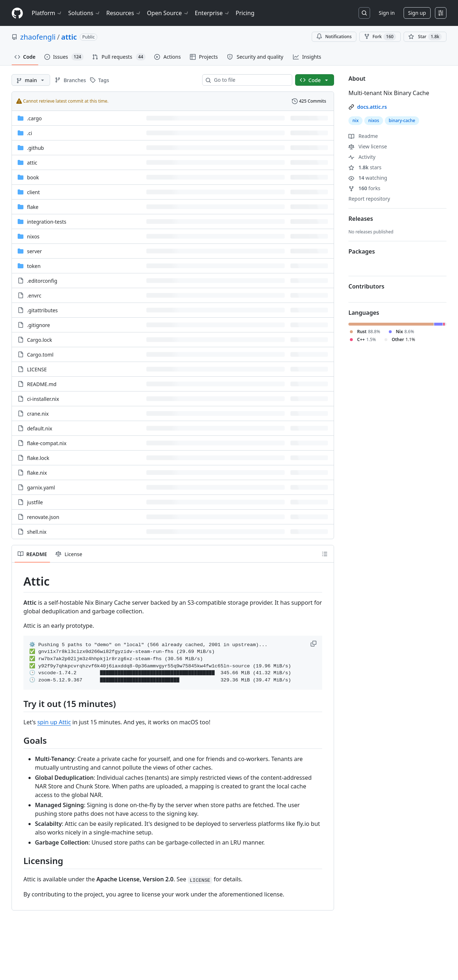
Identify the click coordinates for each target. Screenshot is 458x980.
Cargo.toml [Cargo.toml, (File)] (40, 355)
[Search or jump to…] (364, 13)
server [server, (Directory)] (34, 251)
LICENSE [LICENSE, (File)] (37, 369)
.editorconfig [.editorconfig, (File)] (42, 281)
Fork (380, 37)
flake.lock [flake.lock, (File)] (38, 458)
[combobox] (250, 80)
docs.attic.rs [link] (372, 107)
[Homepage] (17, 13)
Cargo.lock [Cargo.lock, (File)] (39, 340)
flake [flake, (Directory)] (33, 207)
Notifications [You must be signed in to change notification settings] (334, 37)
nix (355, 120)
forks (364, 188)
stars (365, 167)
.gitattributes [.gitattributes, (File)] (42, 310)
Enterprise (212, 13)
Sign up (417, 13)
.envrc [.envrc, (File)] (34, 296)
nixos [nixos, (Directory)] (33, 236)
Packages (362, 251)
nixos (374, 120)
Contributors (366, 286)
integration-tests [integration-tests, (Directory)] (47, 222)
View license (368, 146)
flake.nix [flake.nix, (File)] (37, 473)
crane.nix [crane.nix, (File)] (38, 414)
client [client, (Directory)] (34, 192)
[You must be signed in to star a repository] (425, 37)
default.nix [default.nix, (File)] (40, 428)
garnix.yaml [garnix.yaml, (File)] (41, 487)
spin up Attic (54, 722)
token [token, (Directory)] (34, 266)
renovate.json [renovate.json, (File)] (43, 517)
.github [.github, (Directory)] (35, 148)
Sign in (387, 13)
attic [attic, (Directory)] (32, 163)
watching (368, 178)
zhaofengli (38, 37)
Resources (124, 13)
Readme (363, 136)
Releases (361, 219)
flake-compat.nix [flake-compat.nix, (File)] (47, 443)
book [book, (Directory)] (33, 177)
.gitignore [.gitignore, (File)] (39, 325)
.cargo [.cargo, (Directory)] (34, 118)
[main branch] (31, 80)
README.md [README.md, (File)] (42, 384)
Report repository (369, 199)
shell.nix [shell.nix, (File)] (37, 532)
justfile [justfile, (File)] (35, 502)
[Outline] (325, 554)
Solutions (84, 13)
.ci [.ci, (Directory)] (30, 133)
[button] (314, 644)
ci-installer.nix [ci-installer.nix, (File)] (43, 399)
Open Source (168, 13)
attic (69, 37)
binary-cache (402, 120)
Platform (47, 13)
